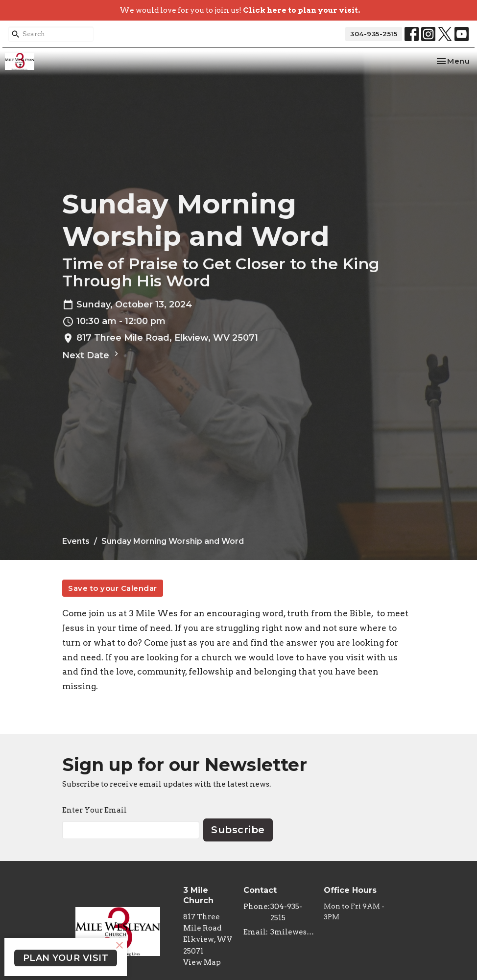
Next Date (92, 355)
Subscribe (238, 830)
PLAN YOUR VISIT (66, 958)
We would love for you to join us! (240, 10)
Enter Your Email (95, 810)
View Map (202, 962)
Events (76, 541)
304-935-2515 (374, 34)
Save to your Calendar (113, 588)
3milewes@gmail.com (292, 932)
